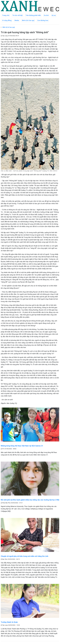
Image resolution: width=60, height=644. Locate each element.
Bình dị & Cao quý (28, 20)
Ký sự (54, 15)
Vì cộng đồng (7, 20)
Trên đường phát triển (33, 15)
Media (17, 20)
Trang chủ (6, 15)
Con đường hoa (43, 20)
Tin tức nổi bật (17, 15)
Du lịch (46, 15)
